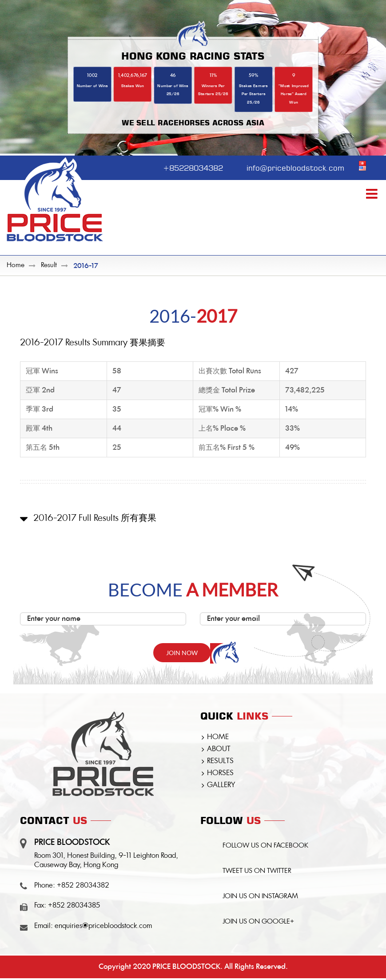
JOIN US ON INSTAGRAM (261, 898)
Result (49, 266)
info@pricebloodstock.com (293, 167)
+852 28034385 (74, 906)
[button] (193, 526)
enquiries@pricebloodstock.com (103, 927)
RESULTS (220, 762)
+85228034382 (186, 167)
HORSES (220, 774)
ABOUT (219, 750)
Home (16, 266)
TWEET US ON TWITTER (258, 873)
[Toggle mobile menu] (373, 194)
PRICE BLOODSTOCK (186, 969)
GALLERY (221, 786)
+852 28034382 (83, 886)
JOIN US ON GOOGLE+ (259, 924)
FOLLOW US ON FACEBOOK (266, 847)
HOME (218, 738)
